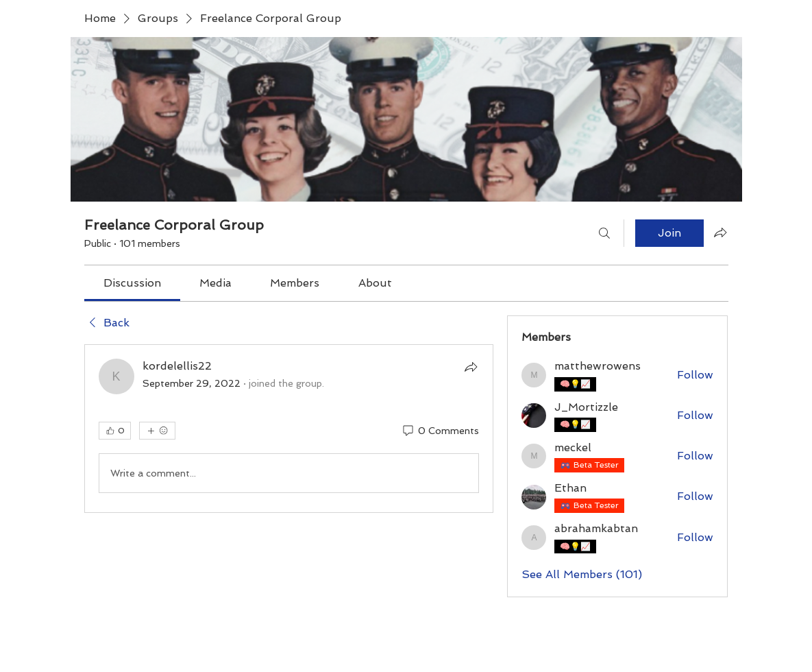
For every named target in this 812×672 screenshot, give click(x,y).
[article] (289, 429)
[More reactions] (157, 431)
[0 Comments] (440, 431)
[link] (132, 283)
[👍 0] (115, 431)
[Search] (604, 233)
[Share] (471, 367)
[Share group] (720, 232)
